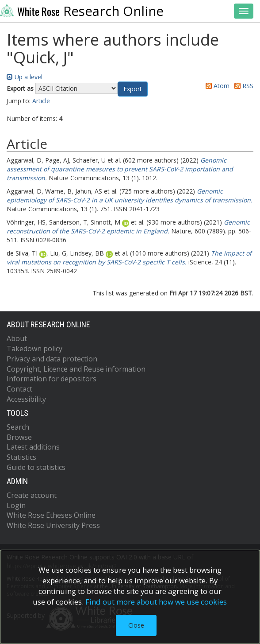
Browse (19, 437)
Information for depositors (52, 379)
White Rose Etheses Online (51, 515)
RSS (242, 86)
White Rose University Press (53, 525)
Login (16, 505)
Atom (216, 86)
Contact (19, 389)
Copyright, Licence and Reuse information (76, 369)
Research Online (82, 11)
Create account (32, 495)
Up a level (25, 77)
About (17, 338)
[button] (133, 89)
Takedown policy (34, 349)
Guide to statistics (36, 467)
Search (18, 427)
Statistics (21, 457)
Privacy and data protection (52, 359)
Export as (20, 88)
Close (136, 625)
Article (41, 101)
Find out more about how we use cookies (156, 602)
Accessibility (26, 399)
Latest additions (33, 447)
